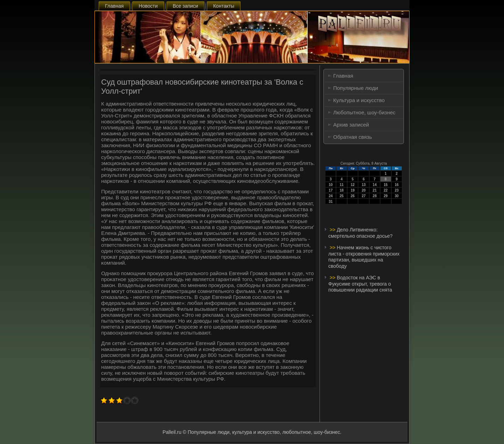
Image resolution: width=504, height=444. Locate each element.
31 (331, 202)
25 (342, 196)
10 (331, 185)
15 (386, 185)
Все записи (185, 6)
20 (363, 190)
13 (363, 185)
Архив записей (351, 125)
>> (333, 230)
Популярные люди (356, 88)
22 (386, 190)
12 (353, 185)
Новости (148, 6)
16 (397, 185)
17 (331, 190)
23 (397, 190)
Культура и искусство (359, 100)
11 (342, 185)
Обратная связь (353, 137)
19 (353, 190)
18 (342, 190)
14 (375, 185)
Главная (114, 6)
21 (375, 190)
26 (353, 196)
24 (331, 196)
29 (386, 196)
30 (397, 196)
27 (363, 196)
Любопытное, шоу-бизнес (364, 112)
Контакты (224, 6)
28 (375, 196)
